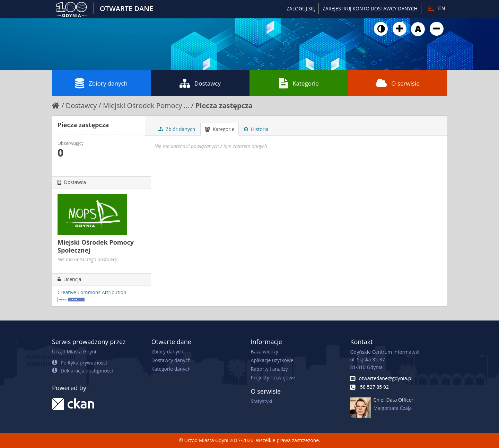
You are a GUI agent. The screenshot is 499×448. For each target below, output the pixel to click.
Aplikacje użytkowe (272, 360)
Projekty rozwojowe (273, 377)
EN (442, 8)
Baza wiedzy (265, 352)
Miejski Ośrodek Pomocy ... (146, 106)
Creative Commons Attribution (92, 292)
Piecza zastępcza (224, 106)
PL (431, 8)
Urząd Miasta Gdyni (74, 352)
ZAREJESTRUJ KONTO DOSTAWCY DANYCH (370, 8)
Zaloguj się (301, 8)
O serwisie (398, 83)
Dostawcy (200, 83)
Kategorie (299, 83)
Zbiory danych (101, 83)
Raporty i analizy (269, 369)
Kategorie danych (171, 369)
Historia (256, 129)
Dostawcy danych (171, 360)
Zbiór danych (177, 129)
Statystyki (262, 401)
